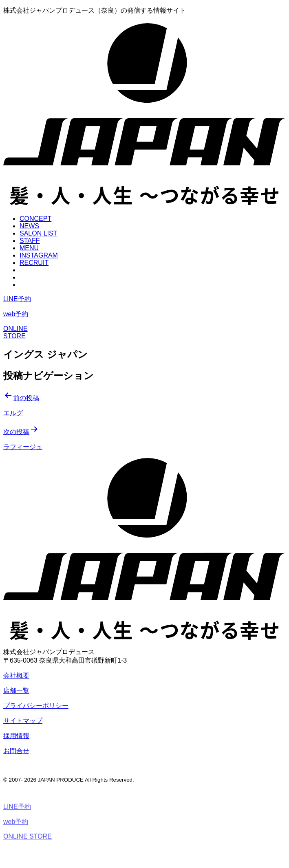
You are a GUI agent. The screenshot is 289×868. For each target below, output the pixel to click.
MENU (29, 248)
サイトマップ (23, 721)
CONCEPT (35, 219)
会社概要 (16, 675)
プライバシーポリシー (36, 706)
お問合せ (16, 751)
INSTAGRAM (39, 255)
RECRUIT (34, 263)
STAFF (30, 241)
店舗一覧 (16, 691)
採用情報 (16, 736)
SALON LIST (38, 233)
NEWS (29, 226)
